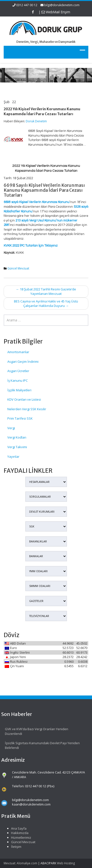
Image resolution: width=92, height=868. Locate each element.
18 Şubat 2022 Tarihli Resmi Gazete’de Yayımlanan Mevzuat (46, 292)
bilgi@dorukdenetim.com (62, 5)
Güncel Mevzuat (18, 268)
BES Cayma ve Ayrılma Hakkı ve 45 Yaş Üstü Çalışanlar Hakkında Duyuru (46, 304)
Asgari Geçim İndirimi (23, 362)
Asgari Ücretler (18, 371)
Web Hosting (66, 863)
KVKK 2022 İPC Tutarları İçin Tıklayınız (31, 246)
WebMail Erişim (56, 12)
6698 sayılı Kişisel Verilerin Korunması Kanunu (37, 202)
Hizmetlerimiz (19, 837)
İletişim (14, 847)
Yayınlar (13, 457)
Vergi (11, 428)
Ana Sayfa (17, 828)
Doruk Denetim (36, 121)
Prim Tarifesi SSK (20, 418)
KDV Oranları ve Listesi (24, 399)
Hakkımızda (18, 833)
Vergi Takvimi (17, 447)
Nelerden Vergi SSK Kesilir (27, 409)
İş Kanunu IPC (18, 380)
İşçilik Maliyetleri (19, 390)
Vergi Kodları (17, 437)
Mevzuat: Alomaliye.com (20, 863)
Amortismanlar (18, 352)
